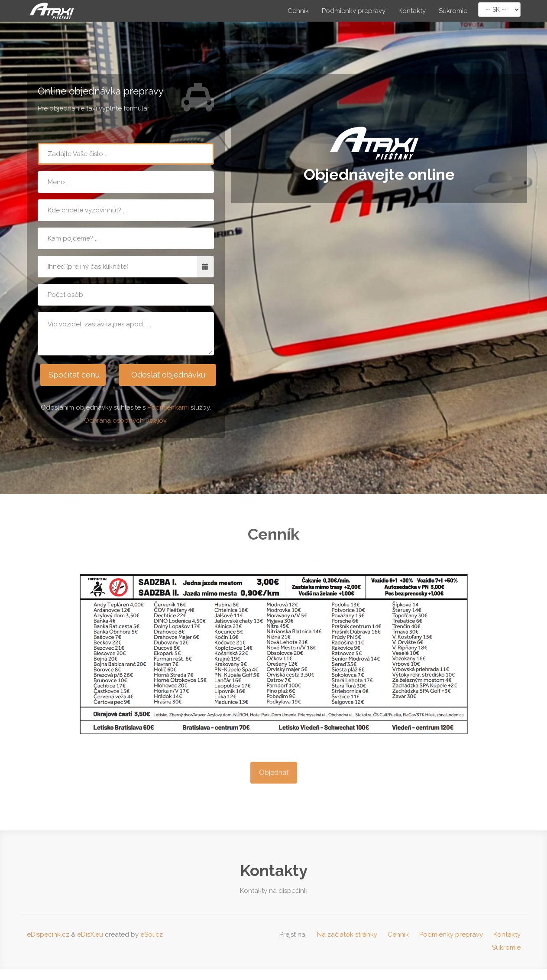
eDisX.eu (90, 934)
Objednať (274, 778)
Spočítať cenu (74, 375)
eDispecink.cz (48, 934)
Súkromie (453, 11)
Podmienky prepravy (354, 11)
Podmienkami (168, 407)
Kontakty (412, 11)
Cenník (298, 11)
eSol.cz (152, 934)
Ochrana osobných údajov (125, 420)
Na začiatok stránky (347, 934)
